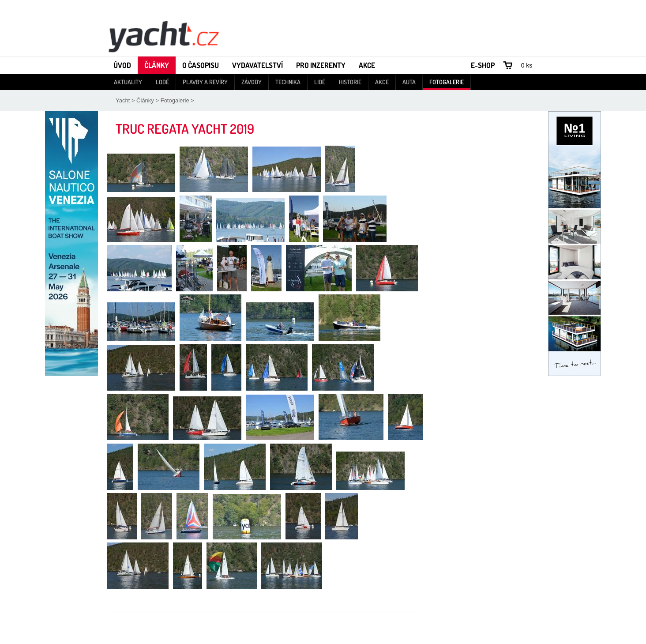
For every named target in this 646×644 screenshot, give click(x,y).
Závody (252, 82)
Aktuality (128, 82)
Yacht (123, 100)
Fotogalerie (447, 82)
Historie (350, 82)
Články (157, 65)
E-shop (483, 65)
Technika (288, 82)
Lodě (162, 82)
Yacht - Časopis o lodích (163, 36)
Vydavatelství (257, 65)
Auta (409, 82)
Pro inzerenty (321, 65)
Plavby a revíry (205, 82)
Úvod (122, 65)
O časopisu (201, 65)
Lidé (320, 82)
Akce (367, 65)
